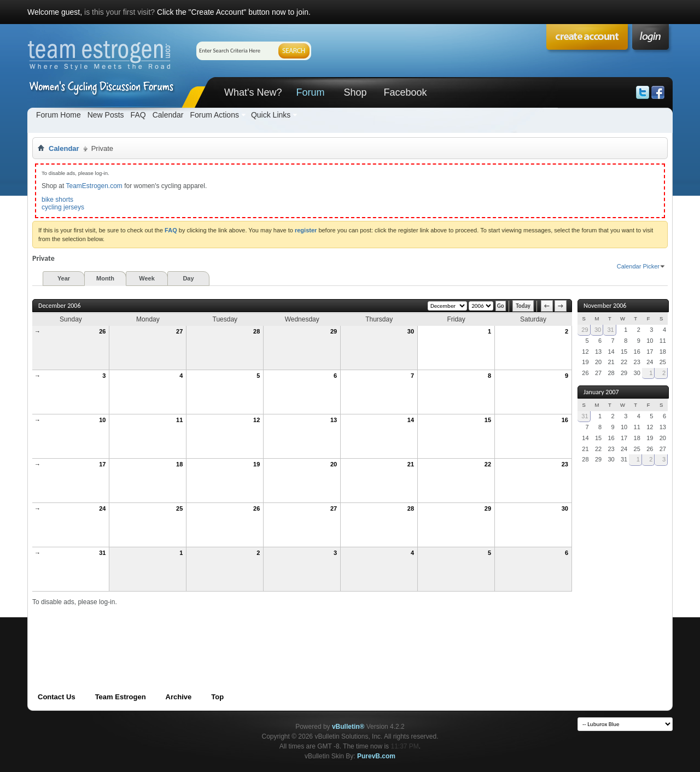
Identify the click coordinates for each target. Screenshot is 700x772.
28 (256, 331)
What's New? (253, 92)
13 (334, 420)
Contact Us (57, 697)
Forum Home (59, 115)
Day (188, 278)
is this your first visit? (119, 12)
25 (179, 508)
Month (105, 278)
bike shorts (57, 200)
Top (217, 697)
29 (334, 331)
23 (565, 464)
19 (256, 464)
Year (64, 278)
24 (102, 508)
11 (179, 420)
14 (411, 420)
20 (334, 464)
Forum (310, 92)
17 (102, 464)
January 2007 (601, 392)
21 (411, 464)
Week (147, 278)
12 (256, 420)
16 (565, 420)
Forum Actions (214, 115)
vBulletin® (348, 727)
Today (523, 306)
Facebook (405, 92)
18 (179, 464)
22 (488, 464)
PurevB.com (376, 756)
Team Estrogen (121, 697)
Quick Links (271, 115)
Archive (179, 697)
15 (488, 420)
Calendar (168, 115)
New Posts (106, 115)
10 (102, 420)
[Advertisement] (231, 631)
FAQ (138, 115)
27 (179, 331)
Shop (355, 92)
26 (102, 331)
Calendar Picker (638, 266)
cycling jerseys (63, 207)
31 (102, 553)
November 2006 (605, 306)
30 (411, 331)
